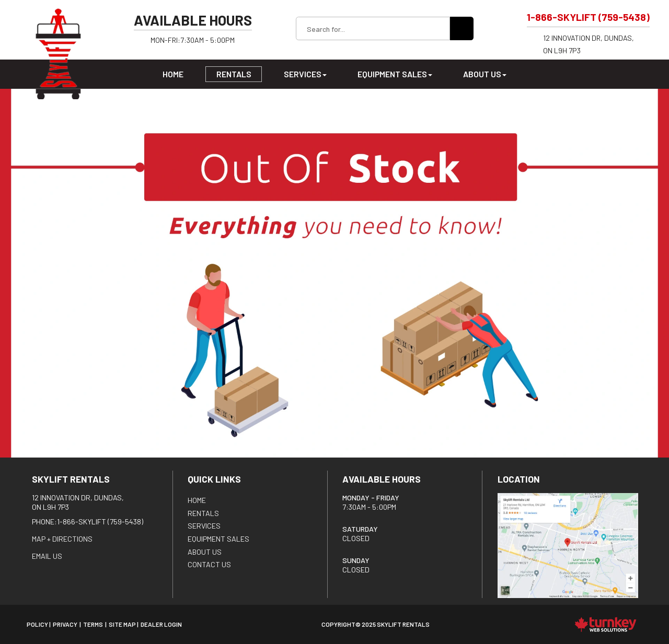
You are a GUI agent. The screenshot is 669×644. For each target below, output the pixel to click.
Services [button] (305, 74)
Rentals (234, 74)
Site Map (122, 624)
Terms (93, 624)
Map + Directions (62, 539)
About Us (205, 552)
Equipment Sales (218, 539)
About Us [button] (485, 74)
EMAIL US (47, 556)
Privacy (65, 624)
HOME (197, 500)
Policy (37, 624)
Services (204, 526)
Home (173, 74)
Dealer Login (161, 624)
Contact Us (209, 564)
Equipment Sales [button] (395, 74)
